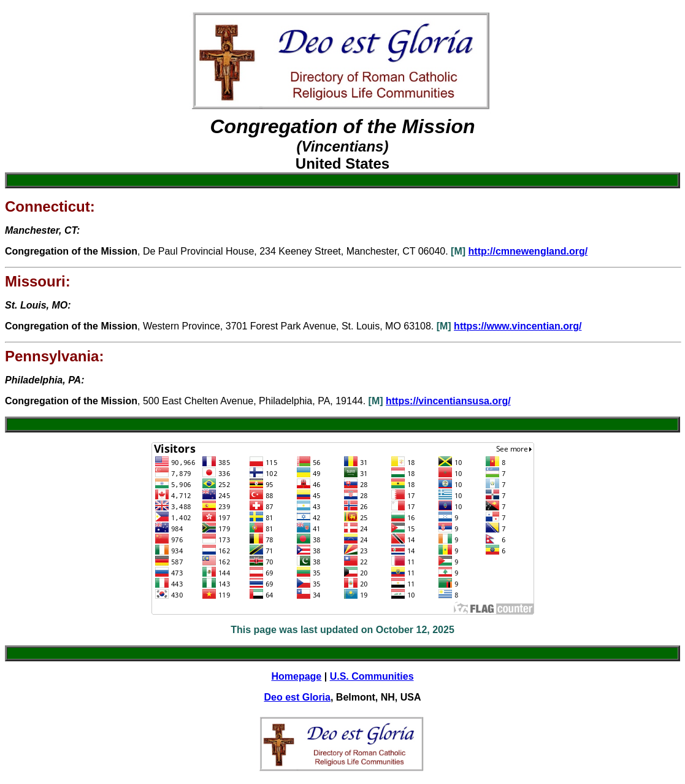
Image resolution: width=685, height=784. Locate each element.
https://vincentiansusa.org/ (448, 401)
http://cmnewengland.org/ (528, 251)
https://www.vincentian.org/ (518, 326)
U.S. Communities (372, 676)
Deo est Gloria (297, 697)
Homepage (296, 676)
